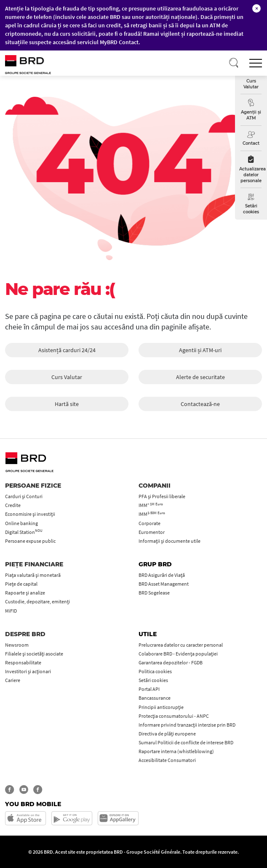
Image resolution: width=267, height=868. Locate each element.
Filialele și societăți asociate (34, 654)
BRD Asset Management (164, 584)
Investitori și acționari (28, 671)
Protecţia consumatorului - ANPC (174, 716)
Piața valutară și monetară (33, 575)
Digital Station (24, 532)
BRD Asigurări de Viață (162, 575)
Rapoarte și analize (25, 593)
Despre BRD (25, 634)
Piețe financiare (34, 564)
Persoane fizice (33, 486)
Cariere (13, 680)
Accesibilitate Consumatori (167, 760)
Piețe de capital (21, 584)
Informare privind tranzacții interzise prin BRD (187, 725)
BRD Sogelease (154, 593)
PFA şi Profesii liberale (162, 496)
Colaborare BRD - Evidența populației (178, 654)
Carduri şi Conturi (24, 496)
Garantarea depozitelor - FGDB (171, 662)
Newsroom (17, 645)
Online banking (21, 523)
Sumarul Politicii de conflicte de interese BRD (186, 742)
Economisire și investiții (30, 514)
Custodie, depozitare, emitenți (37, 601)
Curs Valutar (67, 377)
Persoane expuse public (30, 541)
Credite (13, 505)
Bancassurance (155, 698)
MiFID (11, 611)
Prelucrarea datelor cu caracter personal (181, 645)
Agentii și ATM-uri (200, 350)
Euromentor (152, 532)
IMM (151, 505)
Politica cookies (155, 671)
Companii (155, 486)
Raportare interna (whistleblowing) (176, 751)
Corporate (150, 523)
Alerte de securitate (200, 377)
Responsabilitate (23, 662)
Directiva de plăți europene (167, 734)
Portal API (149, 689)
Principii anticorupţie (161, 707)
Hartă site (67, 404)
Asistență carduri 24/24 (67, 350)
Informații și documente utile (170, 541)
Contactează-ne (200, 404)
